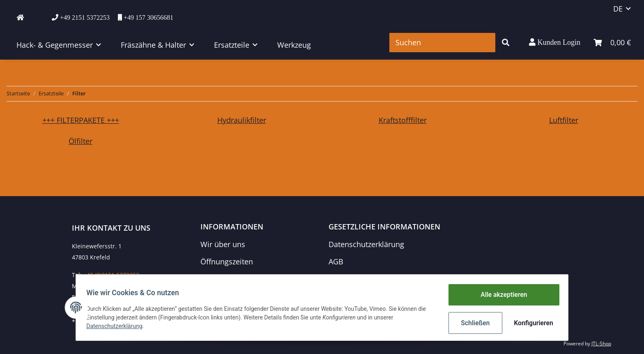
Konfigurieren (530, 323)
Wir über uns (223, 244)
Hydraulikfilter (242, 120)
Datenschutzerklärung (366, 244)
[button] (555, 42)
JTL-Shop (601, 344)
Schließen (473, 323)
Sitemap (343, 278)
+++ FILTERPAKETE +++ (81, 120)
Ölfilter (80, 141)
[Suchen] (442, 43)
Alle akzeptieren (501, 296)
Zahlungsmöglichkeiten (241, 278)
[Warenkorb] (612, 43)
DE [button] (618, 9)
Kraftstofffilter (403, 120)
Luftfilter (564, 120)
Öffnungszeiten (227, 261)
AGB (336, 261)
